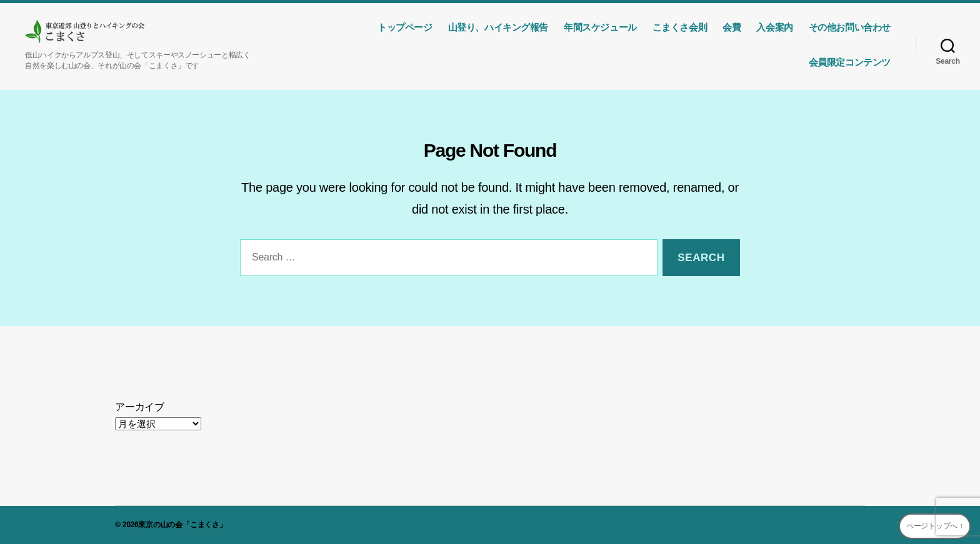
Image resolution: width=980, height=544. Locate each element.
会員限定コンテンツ (850, 62)
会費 (732, 27)
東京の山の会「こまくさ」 (182, 525)
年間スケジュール (600, 27)
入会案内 (774, 27)
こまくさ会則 (680, 27)
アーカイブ (140, 407)
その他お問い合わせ (850, 27)
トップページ (405, 27)
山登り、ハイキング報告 (498, 27)
